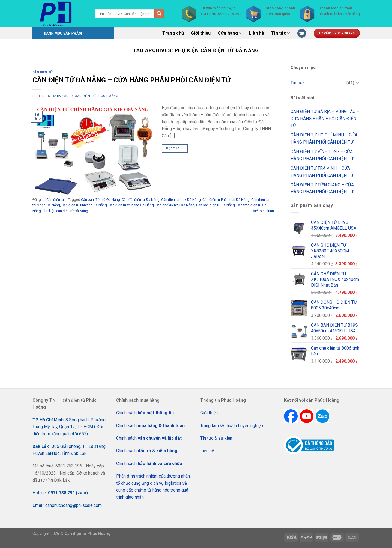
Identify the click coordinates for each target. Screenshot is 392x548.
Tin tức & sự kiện (216, 438)
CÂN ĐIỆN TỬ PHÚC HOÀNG (96, 96)
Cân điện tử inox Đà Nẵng (181, 200)
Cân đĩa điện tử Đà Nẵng (141, 200)
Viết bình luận (263, 211)
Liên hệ (256, 33)
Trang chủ (173, 33)
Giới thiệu (201, 33)
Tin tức (281, 33)
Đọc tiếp (175, 148)
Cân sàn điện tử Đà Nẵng (216, 205)
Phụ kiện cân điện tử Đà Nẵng (65, 211)
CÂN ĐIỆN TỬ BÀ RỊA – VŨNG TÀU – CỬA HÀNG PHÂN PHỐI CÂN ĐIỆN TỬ (325, 118)
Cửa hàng (230, 33)
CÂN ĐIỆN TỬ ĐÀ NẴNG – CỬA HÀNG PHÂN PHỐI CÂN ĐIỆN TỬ (131, 80)
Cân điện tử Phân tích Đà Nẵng (226, 200)
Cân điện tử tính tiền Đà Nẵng (84, 205)
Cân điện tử (43, 72)
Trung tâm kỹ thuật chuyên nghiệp (232, 426)
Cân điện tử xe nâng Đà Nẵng (131, 205)
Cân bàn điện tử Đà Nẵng (101, 200)
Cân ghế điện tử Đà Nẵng (175, 205)
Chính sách (145, 413)
